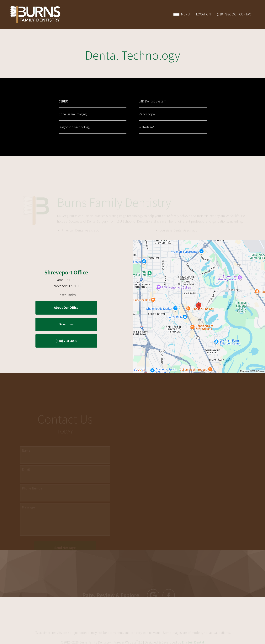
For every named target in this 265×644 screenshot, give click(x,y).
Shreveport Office (66, 272)
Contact (246, 14)
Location (203, 14)
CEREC (63, 104)
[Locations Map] (199, 306)
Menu (182, 14)
